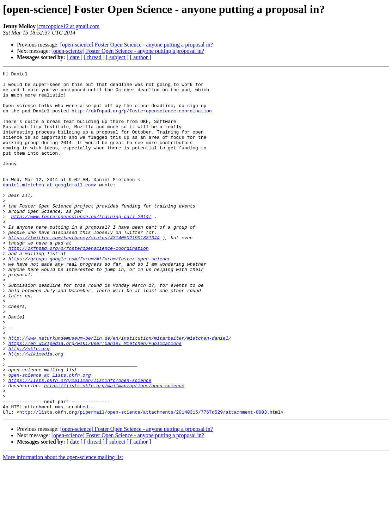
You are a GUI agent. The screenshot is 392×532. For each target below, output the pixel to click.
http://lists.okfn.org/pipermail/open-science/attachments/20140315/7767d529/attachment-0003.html (150, 481)
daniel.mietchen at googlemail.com (48, 208)
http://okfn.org (29, 404)
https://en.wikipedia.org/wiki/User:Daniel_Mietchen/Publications (95, 398)
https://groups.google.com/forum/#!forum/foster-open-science (90, 297)
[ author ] (141, 57)
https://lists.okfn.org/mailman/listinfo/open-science (80, 443)
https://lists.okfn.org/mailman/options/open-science (114, 449)
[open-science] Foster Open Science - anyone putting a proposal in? (137, 45)
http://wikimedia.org (36, 411)
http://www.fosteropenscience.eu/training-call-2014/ (81, 246)
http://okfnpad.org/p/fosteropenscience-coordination (142, 119)
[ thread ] (94, 57)
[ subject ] (117, 57)
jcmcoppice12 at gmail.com (68, 26)
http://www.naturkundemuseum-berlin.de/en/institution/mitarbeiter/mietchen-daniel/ (120, 392)
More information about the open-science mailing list (63, 526)
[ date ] (75, 57)
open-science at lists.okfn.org (50, 436)
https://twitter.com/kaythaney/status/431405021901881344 (84, 271)
